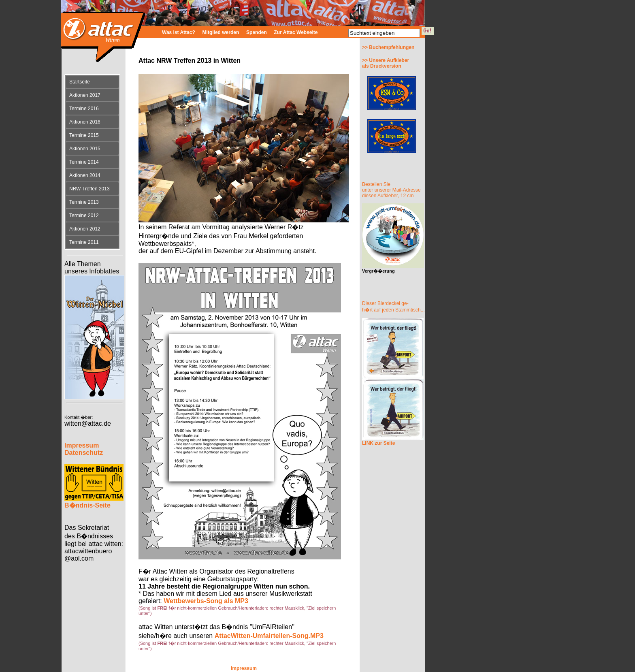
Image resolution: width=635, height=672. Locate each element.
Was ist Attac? (179, 32)
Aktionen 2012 (85, 229)
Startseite (80, 82)
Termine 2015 (84, 135)
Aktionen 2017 (85, 95)
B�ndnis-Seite (87, 505)
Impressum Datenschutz (84, 449)
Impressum (244, 668)
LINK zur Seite (378, 443)
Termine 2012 (84, 215)
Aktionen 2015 (85, 149)
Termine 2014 (84, 162)
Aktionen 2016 (85, 122)
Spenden (257, 32)
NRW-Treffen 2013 (89, 189)
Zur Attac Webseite (296, 32)
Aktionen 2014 (85, 175)
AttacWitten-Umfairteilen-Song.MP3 (269, 636)
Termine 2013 (84, 202)
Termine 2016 (84, 109)
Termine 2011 (84, 242)
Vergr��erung (378, 271)
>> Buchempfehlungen (388, 47)
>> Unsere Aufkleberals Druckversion (386, 63)
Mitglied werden (221, 32)
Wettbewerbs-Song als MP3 (206, 601)
